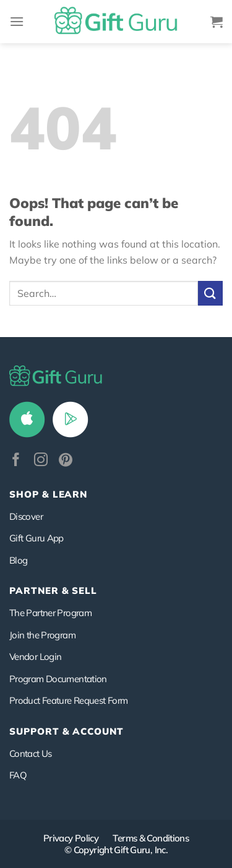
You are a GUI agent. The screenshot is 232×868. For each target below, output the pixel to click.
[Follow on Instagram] (41, 461)
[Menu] (17, 21)
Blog (18, 560)
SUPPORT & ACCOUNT (67, 731)
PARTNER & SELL (53, 590)
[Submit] (210, 293)
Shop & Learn (48, 494)
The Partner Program (50, 613)
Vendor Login (35, 657)
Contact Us (31, 753)
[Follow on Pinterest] (66, 461)
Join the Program (42, 635)
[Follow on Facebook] (16, 461)
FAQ (18, 775)
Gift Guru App (37, 538)
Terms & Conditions (151, 838)
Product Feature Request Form (68, 700)
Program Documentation (58, 679)
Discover (26, 516)
